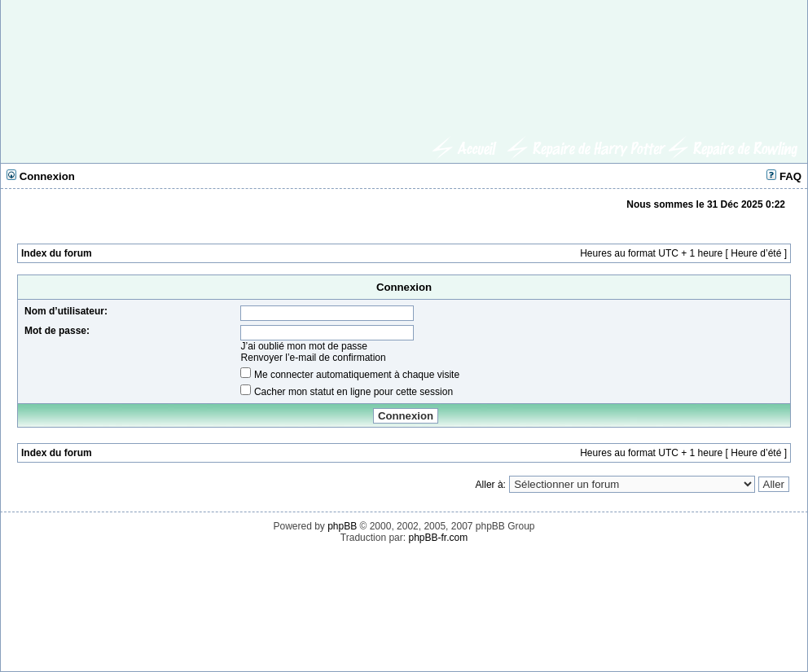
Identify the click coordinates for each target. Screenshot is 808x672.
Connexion (41, 176)
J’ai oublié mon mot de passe (304, 346)
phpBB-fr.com (438, 538)
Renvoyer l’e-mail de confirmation (314, 358)
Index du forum (57, 253)
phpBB (342, 526)
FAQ (784, 176)
